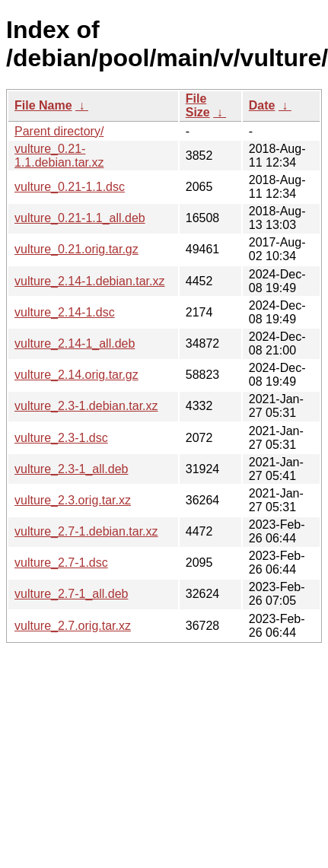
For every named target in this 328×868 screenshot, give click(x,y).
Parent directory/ (59, 131)
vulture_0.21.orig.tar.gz (76, 249)
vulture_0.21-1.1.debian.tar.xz (59, 156)
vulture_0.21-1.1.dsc (70, 187)
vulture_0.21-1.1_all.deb (80, 218)
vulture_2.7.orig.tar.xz (73, 626)
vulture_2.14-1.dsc (65, 312)
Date (262, 105)
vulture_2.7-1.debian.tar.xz (86, 531)
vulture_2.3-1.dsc (61, 438)
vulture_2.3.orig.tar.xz (73, 500)
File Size (198, 105)
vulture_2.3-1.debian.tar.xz (86, 406)
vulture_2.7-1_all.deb (71, 594)
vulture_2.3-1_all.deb (71, 469)
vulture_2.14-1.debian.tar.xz (89, 281)
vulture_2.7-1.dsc (61, 563)
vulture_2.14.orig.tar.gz (76, 375)
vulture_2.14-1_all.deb (75, 343)
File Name (43, 105)
